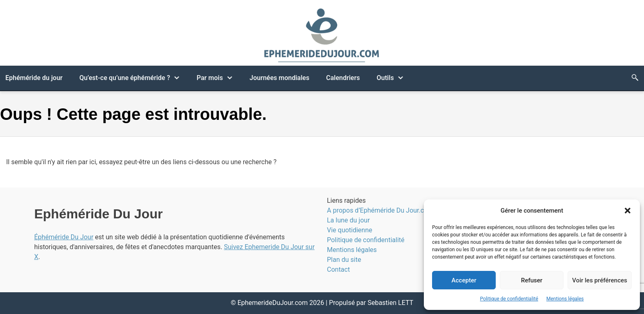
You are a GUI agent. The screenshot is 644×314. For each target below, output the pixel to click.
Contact (338, 269)
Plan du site (344, 260)
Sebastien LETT (390, 303)
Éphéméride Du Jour (64, 237)
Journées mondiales (279, 78)
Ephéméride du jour (34, 78)
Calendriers (343, 78)
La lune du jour (348, 220)
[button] (628, 211)
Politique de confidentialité (509, 299)
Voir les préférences (600, 280)
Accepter (464, 280)
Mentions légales (565, 299)
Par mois (210, 78)
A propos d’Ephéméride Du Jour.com (380, 210)
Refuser (531, 280)
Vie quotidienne (350, 230)
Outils (385, 78)
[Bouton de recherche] (635, 78)
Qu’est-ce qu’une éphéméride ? (125, 78)
